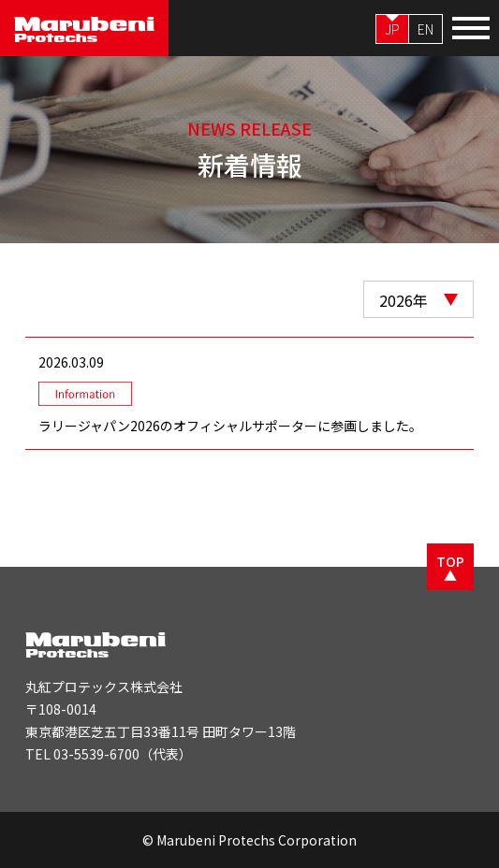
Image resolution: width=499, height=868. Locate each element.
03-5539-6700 (96, 754)
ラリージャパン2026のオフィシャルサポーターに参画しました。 (230, 426)
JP (392, 29)
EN (426, 29)
